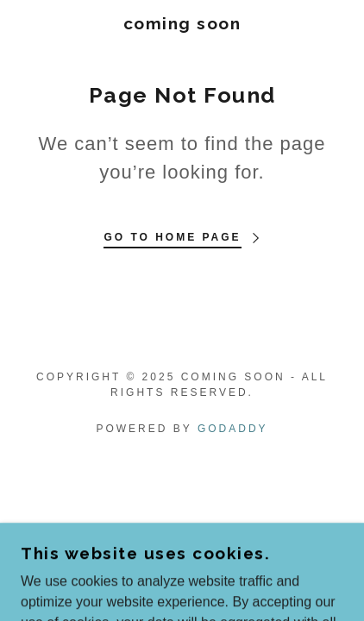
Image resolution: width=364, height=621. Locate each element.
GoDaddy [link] (233, 429)
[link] (182, 24)
